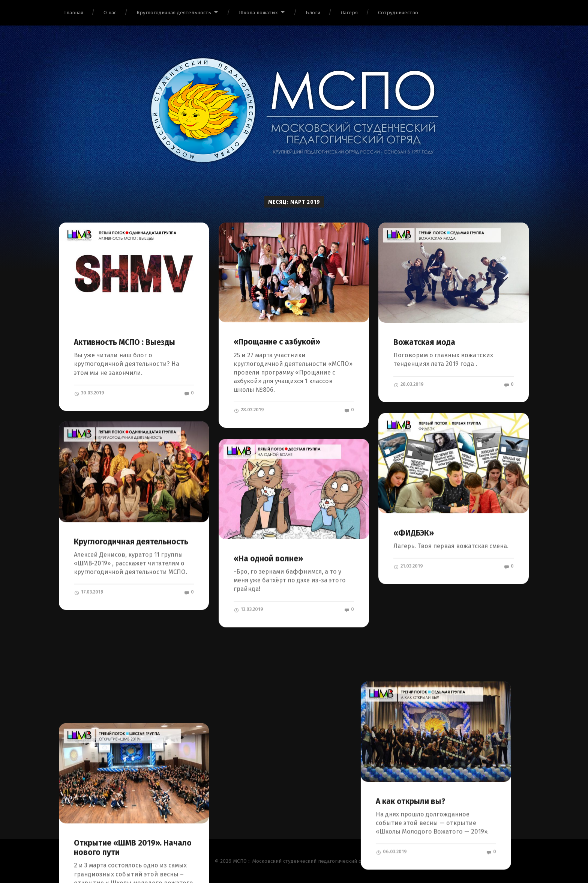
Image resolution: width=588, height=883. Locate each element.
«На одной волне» (268, 558)
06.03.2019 (409, 765)
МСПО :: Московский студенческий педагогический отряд (303, 860)
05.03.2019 (89, 809)
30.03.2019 (89, 393)
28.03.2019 (249, 410)
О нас (110, 13)
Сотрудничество (398, 13)
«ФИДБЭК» (414, 533)
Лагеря (349, 13)
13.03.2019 (248, 609)
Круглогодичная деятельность (174, 13)
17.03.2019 (89, 592)
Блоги (313, 13)
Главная (74, 13)
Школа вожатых (258, 13)
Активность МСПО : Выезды (124, 342)
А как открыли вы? (428, 715)
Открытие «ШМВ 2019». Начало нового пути (133, 745)
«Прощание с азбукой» (277, 342)
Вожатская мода (424, 342)
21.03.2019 (408, 566)
